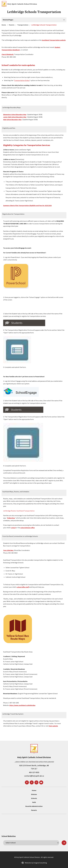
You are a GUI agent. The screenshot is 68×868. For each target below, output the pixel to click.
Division (34, 794)
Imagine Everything (40, 863)
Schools (34, 798)
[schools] (31, 843)
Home (34, 790)
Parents (34, 810)
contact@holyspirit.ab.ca (34, 776)
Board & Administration (34, 806)
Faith (34, 802)
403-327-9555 (34, 772)
